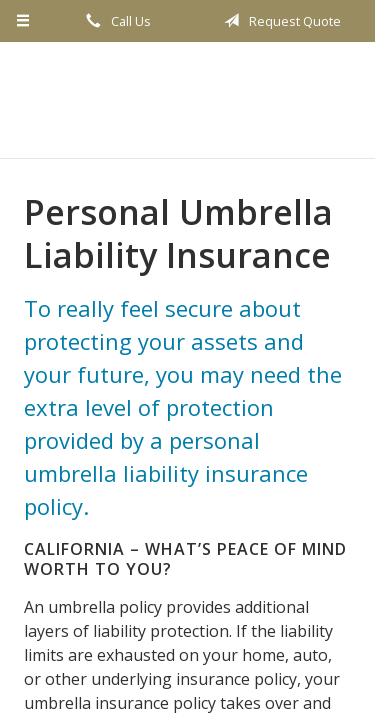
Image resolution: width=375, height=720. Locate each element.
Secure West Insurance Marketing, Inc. (187, 100)
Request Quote (279, 21)
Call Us (115, 21)
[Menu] (23, 21)
